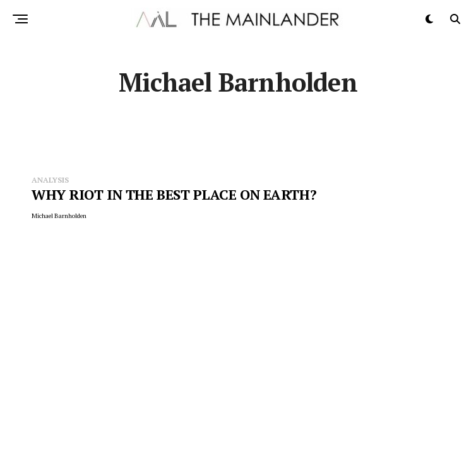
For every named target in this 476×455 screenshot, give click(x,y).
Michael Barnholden (59, 215)
